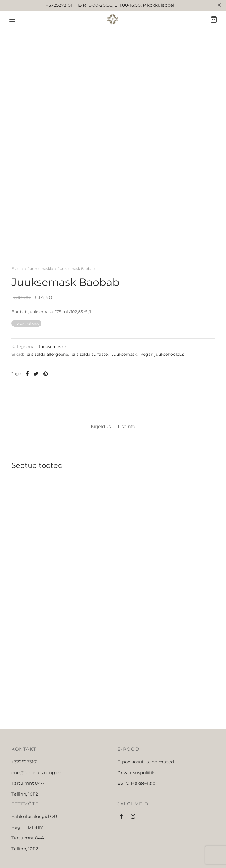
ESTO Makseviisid (137, 813)
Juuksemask (124, 369)
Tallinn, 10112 (25, 824)
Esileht (17, 283)
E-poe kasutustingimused (146, 792)
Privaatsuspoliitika (137, 802)
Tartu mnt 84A (28, 813)
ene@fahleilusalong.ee (36, 802)
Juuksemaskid (41, 283)
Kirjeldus (98, 456)
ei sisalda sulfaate (90, 369)
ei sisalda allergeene (47, 369)
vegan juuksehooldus (162, 369)
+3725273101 (25, 792)
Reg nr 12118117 (27, 857)
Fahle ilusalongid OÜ (34, 846)
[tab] (98, 456)
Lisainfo (129, 456)
